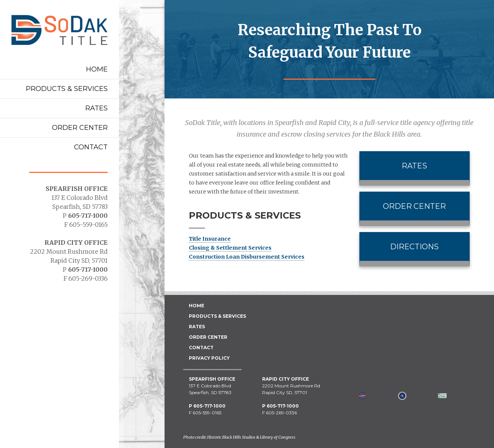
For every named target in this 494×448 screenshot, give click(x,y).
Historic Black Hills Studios (231, 437)
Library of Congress (278, 437)
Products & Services (67, 89)
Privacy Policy (209, 358)
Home (97, 69)
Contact (91, 147)
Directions (414, 247)
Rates (96, 108)
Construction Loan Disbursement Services (247, 257)
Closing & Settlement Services (230, 248)
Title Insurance (210, 239)
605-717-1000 (88, 216)
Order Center (80, 128)
